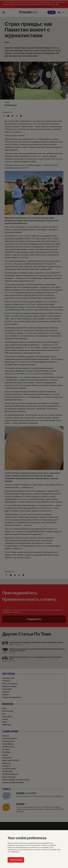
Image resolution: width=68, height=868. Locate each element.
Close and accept (16, 860)
